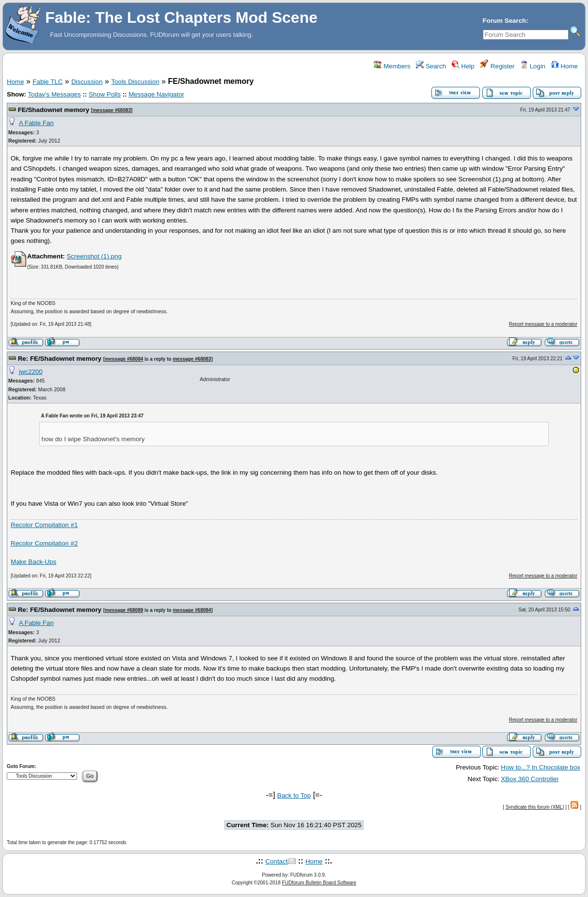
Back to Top (294, 795)
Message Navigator (156, 94)
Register (497, 66)
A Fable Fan (36, 123)
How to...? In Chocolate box (540, 767)
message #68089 (124, 610)
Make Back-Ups (33, 562)
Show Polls (105, 94)
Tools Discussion (135, 82)
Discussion (87, 82)
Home (564, 66)
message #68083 (112, 110)
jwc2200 (31, 372)
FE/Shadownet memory (54, 110)
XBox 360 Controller (530, 779)
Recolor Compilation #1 (44, 525)
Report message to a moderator (543, 324)
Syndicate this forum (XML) (535, 807)
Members (392, 66)
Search (431, 66)
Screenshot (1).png (94, 256)
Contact (276, 861)
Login (533, 66)
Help (463, 66)
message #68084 (124, 359)
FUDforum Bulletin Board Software (319, 883)
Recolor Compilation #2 (44, 543)
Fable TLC (48, 82)
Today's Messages (54, 94)
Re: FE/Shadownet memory (60, 359)
